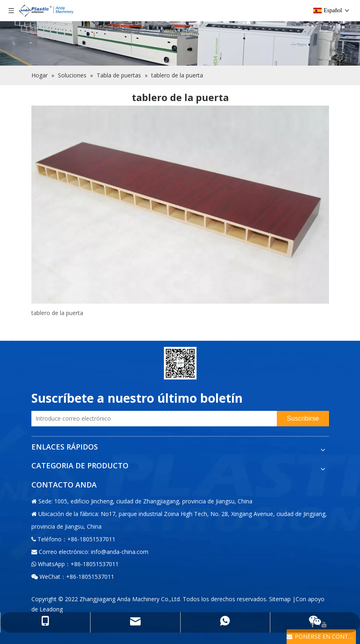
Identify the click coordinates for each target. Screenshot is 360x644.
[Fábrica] (180, 33)
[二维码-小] (180, 363)
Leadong (51, 609)
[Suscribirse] (303, 419)
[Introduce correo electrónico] (152, 419)
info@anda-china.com (120, 552)
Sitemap (280, 599)
